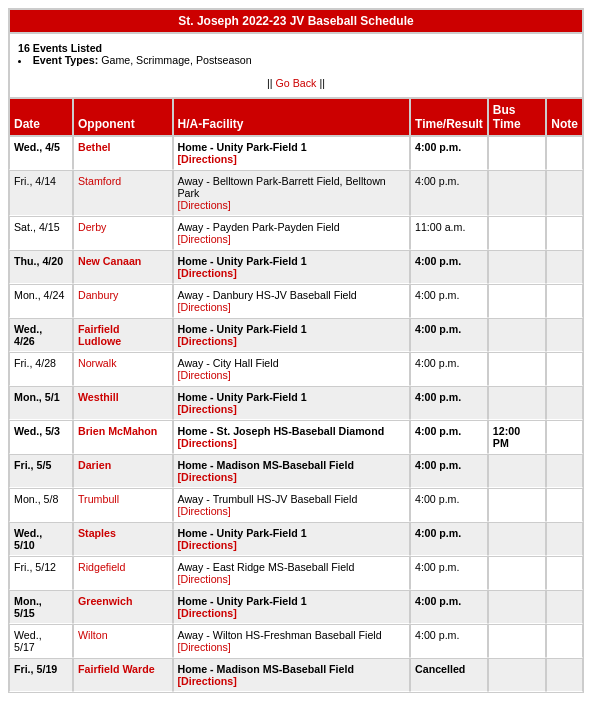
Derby (92, 227)
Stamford (99, 181)
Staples (97, 533)
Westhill (98, 397)
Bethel (94, 147)
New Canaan (109, 261)
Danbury (98, 295)
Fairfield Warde (116, 669)
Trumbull (98, 499)
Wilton (93, 635)
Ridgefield (101, 567)
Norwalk (97, 363)
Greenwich (105, 601)
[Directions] (207, 159)
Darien (94, 465)
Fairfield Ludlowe (99, 335)
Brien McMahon (117, 431)
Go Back (296, 83)
